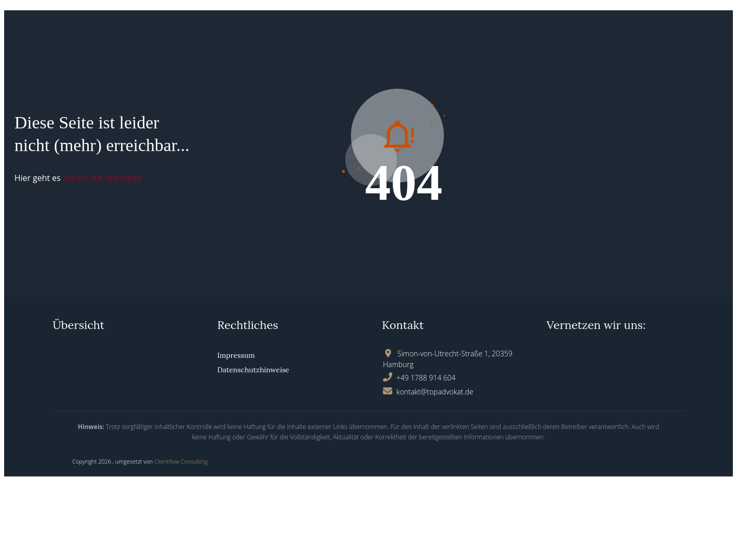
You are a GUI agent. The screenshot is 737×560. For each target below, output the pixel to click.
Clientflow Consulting (181, 461)
